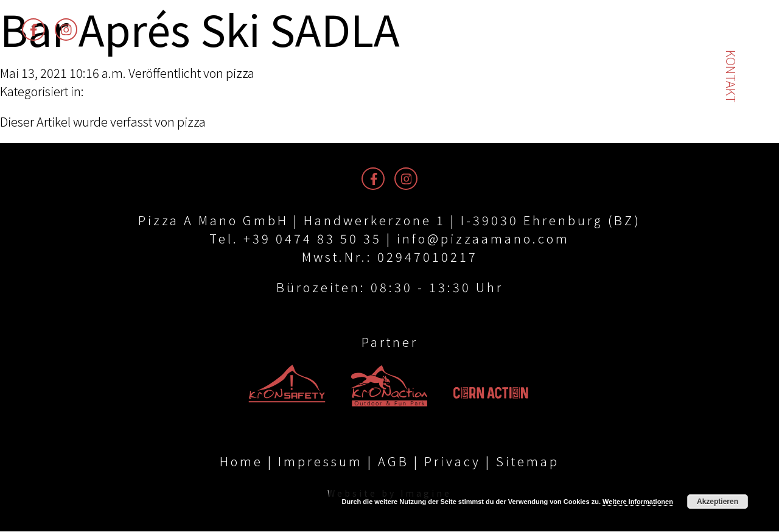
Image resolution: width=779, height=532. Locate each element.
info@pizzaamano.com (483, 238)
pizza (240, 73)
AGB (393, 462)
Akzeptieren (718, 502)
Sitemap (528, 462)
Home (241, 462)
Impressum (320, 462)
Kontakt (731, 76)
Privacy (452, 462)
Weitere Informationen (638, 502)
